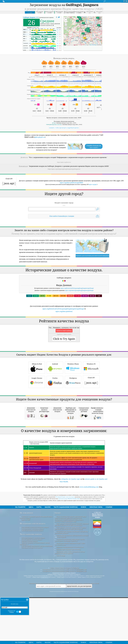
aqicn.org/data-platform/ (64, 311)
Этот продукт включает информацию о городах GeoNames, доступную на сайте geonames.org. (70, 597)
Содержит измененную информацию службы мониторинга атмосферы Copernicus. (70, 609)
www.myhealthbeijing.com (89, 555)
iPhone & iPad (37, 390)
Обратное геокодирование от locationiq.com (70, 616)
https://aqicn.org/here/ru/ (64, 162)
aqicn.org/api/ (93, 184)
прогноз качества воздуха (30, 610)
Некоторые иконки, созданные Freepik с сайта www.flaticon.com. (70, 612)
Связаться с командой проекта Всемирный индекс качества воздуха (36, 586)
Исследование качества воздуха (33, 592)
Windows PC (91, 390)
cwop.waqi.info (62, 605)
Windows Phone (73, 390)
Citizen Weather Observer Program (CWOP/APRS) (65, 636)
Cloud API (91, 404)
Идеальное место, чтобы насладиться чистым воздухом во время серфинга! (70, 621)
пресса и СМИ (26, 588)
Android (55, 390)
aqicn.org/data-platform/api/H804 (71, 183)
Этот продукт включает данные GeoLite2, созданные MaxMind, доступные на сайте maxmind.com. (72, 593)
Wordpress (73, 405)
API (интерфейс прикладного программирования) (37, 614)
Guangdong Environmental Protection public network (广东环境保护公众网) (65, 638)
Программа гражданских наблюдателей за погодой (72, 604)
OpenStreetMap (93, 45)
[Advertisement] (64, 327)
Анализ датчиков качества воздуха (32, 599)
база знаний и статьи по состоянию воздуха (35, 596)
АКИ (31, 17)
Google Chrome (37, 405)
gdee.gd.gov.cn (40, 137)
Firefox (55, 405)
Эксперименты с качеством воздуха (33, 597)
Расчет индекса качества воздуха (32, 608)
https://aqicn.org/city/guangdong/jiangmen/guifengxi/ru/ (64, 169)
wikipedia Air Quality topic (71, 547)
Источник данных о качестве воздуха (33, 606)
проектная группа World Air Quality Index (69, 567)
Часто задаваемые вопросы (31, 603)
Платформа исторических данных (32, 616)
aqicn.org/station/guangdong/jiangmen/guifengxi (79, 290)
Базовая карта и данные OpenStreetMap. (69, 618)
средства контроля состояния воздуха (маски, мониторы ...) (35, 612)
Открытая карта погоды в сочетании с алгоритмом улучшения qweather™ (71, 601)
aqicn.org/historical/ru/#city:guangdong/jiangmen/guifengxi (63, 309)
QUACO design (61, 624)
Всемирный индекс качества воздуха (65, 565)
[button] (85, 39)
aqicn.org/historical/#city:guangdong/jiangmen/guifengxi (77, 288)
